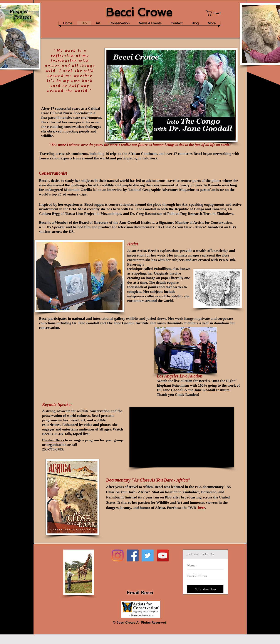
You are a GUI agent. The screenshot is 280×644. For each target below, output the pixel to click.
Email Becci (140, 593)
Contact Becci (54, 440)
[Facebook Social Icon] (133, 555)
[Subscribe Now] (205, 589)
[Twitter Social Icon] (148, 555)
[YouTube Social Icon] (163, 555)
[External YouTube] (182, 437)
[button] (216, 13)
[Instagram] (118, 555)
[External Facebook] (103, 364)
